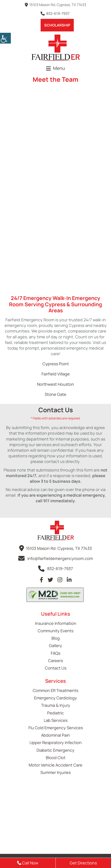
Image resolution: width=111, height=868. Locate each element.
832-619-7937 (56, 13)
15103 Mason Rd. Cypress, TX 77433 (55, 5)
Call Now (28, 863)
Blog (56, 638)
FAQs (55, 653)
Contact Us (56, 668)
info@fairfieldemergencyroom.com (60, 558)
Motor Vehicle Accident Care (55, 765)
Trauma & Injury (56, 705)
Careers (55, 661)
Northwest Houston (55, 384)
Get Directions (83, 863)
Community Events (55, 631)
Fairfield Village (56, 374)
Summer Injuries (55, 772)
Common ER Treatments (55, 690)
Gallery (55, 645)
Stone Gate (55, 394)
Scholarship (57, 25)
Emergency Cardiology (55, 698)
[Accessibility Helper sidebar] (5, 38)
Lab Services (56, 720)
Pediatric (55, 713)
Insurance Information (56, 623)
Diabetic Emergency (55, 750)
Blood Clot (56, 758)
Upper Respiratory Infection (56, 742)
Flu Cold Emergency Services (56, 728)
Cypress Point (56, 364)
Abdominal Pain (55, 735)
